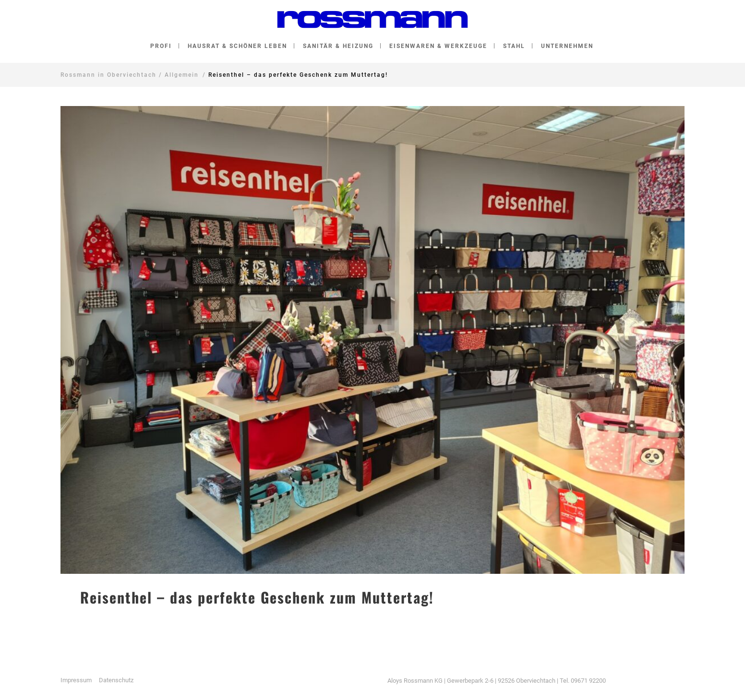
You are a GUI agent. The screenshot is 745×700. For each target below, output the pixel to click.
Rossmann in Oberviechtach (108, 75)
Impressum (76, 680)
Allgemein (182, 75)
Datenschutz (116, 680)
